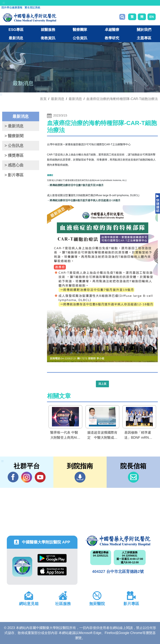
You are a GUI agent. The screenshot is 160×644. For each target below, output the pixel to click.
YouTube (40, 477)
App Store (52, 571)
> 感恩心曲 (14, 165)
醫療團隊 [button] (80, 30)
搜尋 (122, 17)
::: (4, 3)
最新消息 (75, 99)
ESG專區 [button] (16, 30)
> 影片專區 (14, 175)
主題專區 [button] (144, 38)
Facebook (13, 477)
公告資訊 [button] (80, 38)
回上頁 (102, 384)
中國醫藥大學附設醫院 (118, 541)
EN (152, 17)
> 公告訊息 (14, 146)
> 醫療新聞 (14, 136)
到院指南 (80, 477)
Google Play (52, 558)
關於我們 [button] (144, 30)
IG (27, 477)
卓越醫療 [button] (112, 30)
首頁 (43, 99)
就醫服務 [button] (48, 30)
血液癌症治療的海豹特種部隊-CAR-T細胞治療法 (122, 99)
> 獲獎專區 (14, 155)
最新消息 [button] (16, 38)
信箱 (133, 477)
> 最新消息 (14, 126)
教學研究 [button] (112, 38)
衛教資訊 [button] (48, 38)
